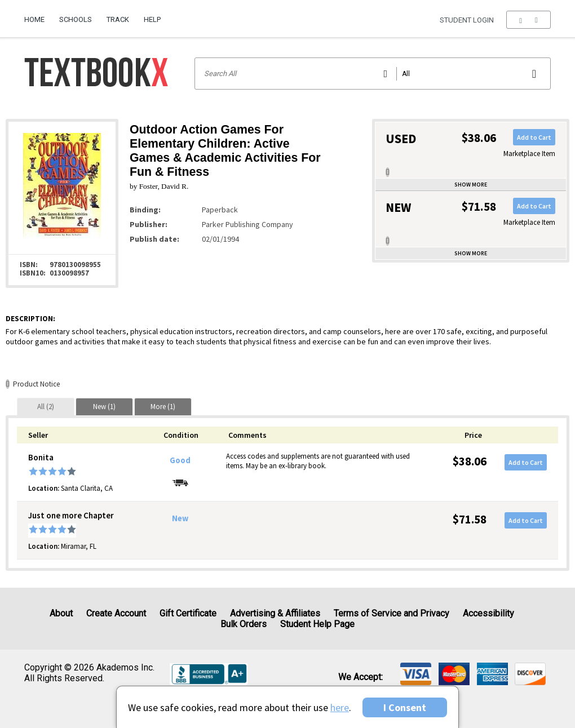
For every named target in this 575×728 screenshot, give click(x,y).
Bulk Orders (244, 624)
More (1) (163, 407)
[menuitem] (38, 15)
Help (152, 19)
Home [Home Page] (34, 19)
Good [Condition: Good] (180, 460)
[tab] (46, 407)
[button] (528, 20)
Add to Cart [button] (534, 137)
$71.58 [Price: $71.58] (470, 519)
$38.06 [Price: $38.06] (470, 461)
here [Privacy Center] (340, 707)
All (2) (46, 407)
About (61, 613)
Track (118, 19)
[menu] (528, 20)
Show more (471, 185)
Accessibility (488, 613)
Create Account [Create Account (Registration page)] (116, 613)
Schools (76, 19)
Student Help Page (317, 624)
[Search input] (373, 74)
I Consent (405, 707)
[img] (416, 674)
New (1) (104, 407)
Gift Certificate (188, 613)
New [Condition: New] (180, 518)
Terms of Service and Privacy (392, 613)
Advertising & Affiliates (275, 613)
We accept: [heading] (361, 677)
